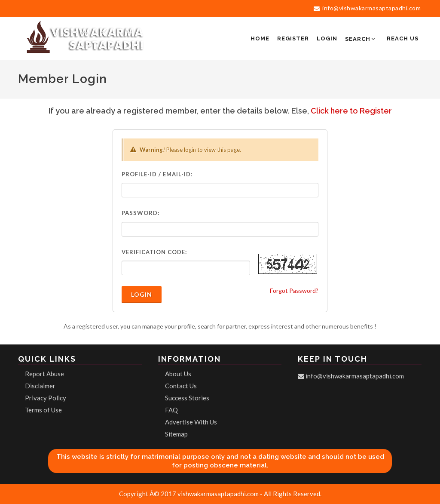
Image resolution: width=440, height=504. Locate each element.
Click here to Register (351, 111)
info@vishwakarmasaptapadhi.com (367, 8)
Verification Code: (154, 252)
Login (142, 294)
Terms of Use (43, 410)
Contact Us (181, 386)
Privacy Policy (46, 398)
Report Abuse (44, 374)
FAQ (171, 410)
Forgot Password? (294, 290)
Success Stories (187, 398)
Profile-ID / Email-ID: (157, 174)
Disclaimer (40, 386)
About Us (178, 374)
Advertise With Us (191, 422)
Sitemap (176, 434)
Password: (141, 213)
